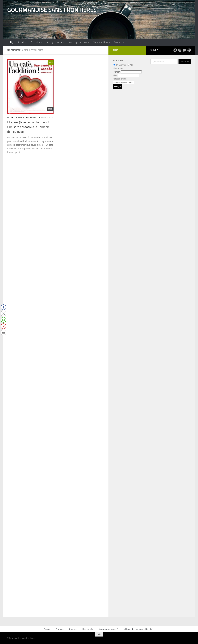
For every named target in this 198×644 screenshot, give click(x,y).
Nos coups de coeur (78, 42)
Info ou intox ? (33, 118)
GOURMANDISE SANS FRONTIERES (52, 10)
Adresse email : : (120, 79)
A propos (60, 629)
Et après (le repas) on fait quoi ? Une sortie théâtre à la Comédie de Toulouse (28, 127)
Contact (118, 42)
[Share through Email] (3, 333)
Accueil (21, 42)
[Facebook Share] (3, 307)
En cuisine (35, 42)
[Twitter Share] (3, 314)
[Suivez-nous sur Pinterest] (189, 50)
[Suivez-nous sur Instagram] (180, 50)
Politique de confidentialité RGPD (139, 629)
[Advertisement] (171, 150)
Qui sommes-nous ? (108, 629)
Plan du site (88, 629)
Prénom (116, 72)
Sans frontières (101, 42)
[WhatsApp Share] (3, 320)
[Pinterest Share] (3, 326)
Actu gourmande (54, 42)
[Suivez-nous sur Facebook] (175, 50)
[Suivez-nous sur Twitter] (184, 50)
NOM (115, 75)
